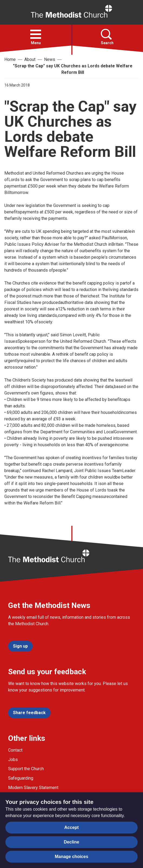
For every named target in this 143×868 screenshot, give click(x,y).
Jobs (13, 760)
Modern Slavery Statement (33, 788)
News (50, 59)
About (30, 59)
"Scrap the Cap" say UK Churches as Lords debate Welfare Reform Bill (73, 69)
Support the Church (26, 769)
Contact (15, 750)
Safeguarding (21, 778)
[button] (36, 34)
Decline (72, 842)
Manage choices (72, 857)
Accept (72, 827)
